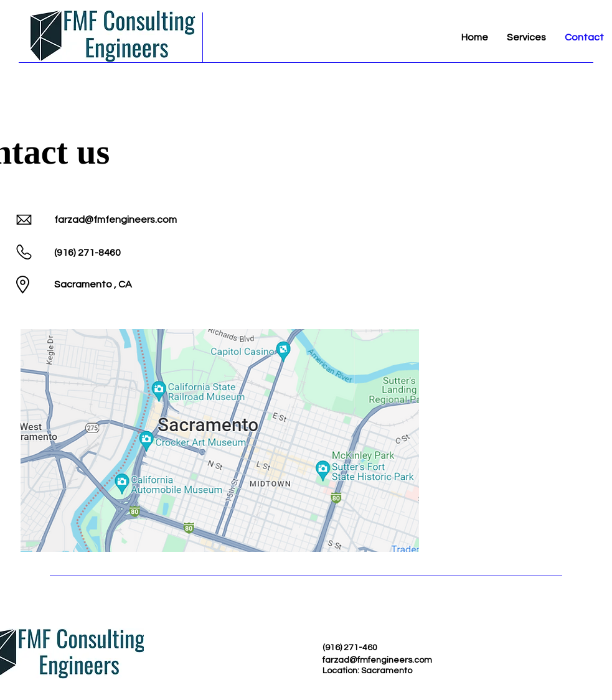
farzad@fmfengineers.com (115, 220)
